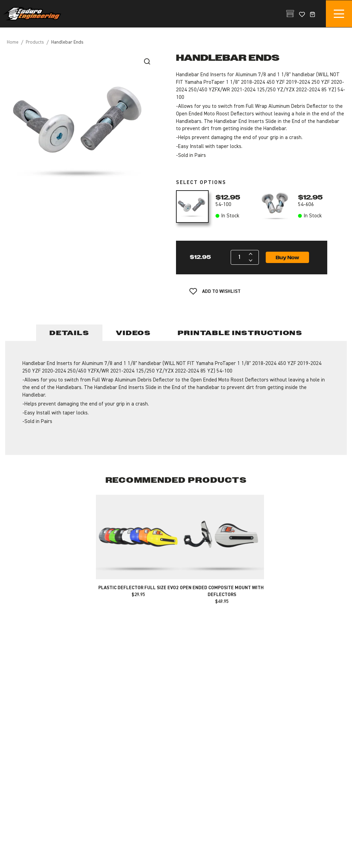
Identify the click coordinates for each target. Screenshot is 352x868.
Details (69, 333)
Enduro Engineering (32, 14)
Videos (133, 333)
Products (35, 42)
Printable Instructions (240, 333)
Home (13, 42)
